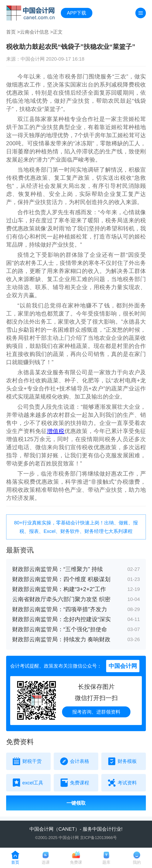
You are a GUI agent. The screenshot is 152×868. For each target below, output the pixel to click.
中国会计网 (41, 829)
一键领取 (76, 803)
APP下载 (77, 13)
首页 (11, 32)
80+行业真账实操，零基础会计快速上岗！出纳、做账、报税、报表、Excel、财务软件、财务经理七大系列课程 (76, 527)
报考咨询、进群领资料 (96, 712)
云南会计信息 (34, 32)
